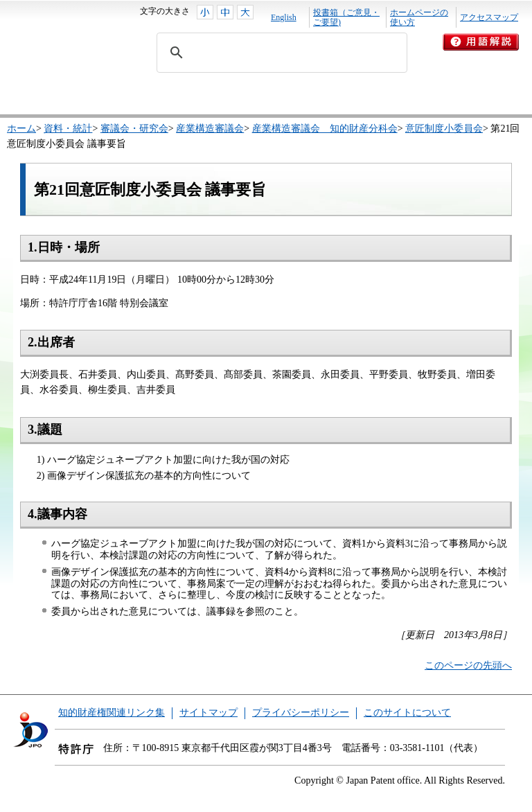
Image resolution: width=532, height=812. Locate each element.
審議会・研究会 (134, 129)
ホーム (21, 129)
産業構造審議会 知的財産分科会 (325, 129)
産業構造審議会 (210, 129)
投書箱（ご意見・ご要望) (346, 17)
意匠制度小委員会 (444, 129)
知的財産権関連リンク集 (112, 713)
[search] (280, 53)
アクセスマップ (489, 17)
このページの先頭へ (468, 665)
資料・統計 (68, 129)
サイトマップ (209, 713)
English (284, 17)
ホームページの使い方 (419, 17)
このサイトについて (407, 713)
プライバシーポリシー (301, 713)
